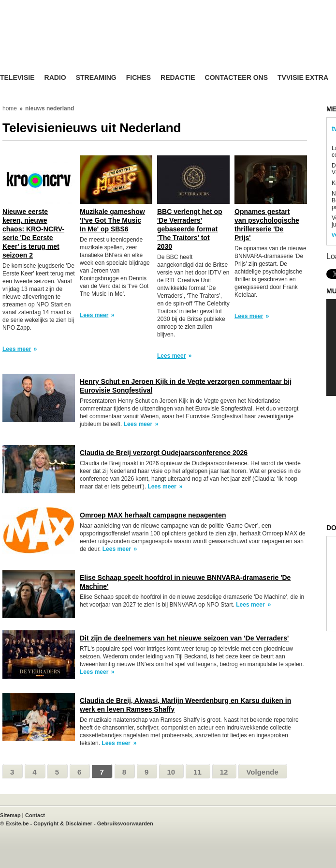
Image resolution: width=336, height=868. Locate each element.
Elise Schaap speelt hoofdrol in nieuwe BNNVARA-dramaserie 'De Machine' (185, 582)
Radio (55, 78)
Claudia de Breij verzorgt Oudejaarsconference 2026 (164, 453)
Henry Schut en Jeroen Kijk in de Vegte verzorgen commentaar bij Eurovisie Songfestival (186, 386)
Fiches (139, 78)
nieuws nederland (50, 108)
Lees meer (17, 349)
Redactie (178, 78)
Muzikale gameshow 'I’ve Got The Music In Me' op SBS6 (112, 220)
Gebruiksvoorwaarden (125, 823)
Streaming (96, 78)
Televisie (17, 78)
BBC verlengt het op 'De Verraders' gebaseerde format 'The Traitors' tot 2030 (190, 229)
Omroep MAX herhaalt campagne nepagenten (153, 515)
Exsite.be (17, 823)
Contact (35, 815)
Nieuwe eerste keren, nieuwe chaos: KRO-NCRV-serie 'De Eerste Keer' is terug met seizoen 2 (33, 233)
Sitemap (10, 815)
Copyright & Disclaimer (63, 823)
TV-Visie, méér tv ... (77, 44)
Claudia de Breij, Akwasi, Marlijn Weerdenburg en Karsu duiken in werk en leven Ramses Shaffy (185, 705)
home (10, 108)
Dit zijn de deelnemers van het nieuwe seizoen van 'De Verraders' (184, 638)
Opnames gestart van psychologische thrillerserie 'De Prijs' (267, 225)
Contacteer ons (236, 78)
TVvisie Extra (303, 78)
